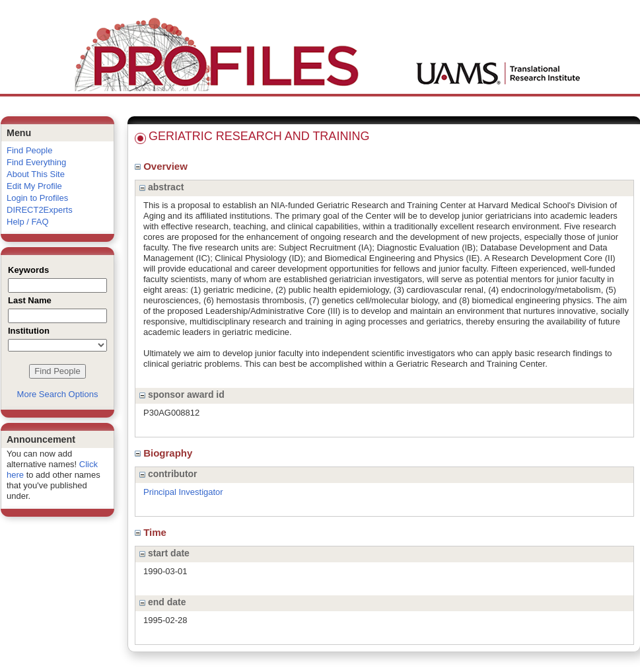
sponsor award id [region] (182, 394)
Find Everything (36, 162)
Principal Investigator (183, 492)
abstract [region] (161, 187)
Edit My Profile (34, 186)
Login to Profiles (37, 198)
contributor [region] (168, 474)
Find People (29, 150)
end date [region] (162, 602)
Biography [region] (165, 453)
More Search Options (58, 394)
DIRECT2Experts (40, 210)
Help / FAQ (28, 222)
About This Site (36, 174)
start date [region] (164, 553)
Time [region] (152, 532)
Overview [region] (162, 166)
